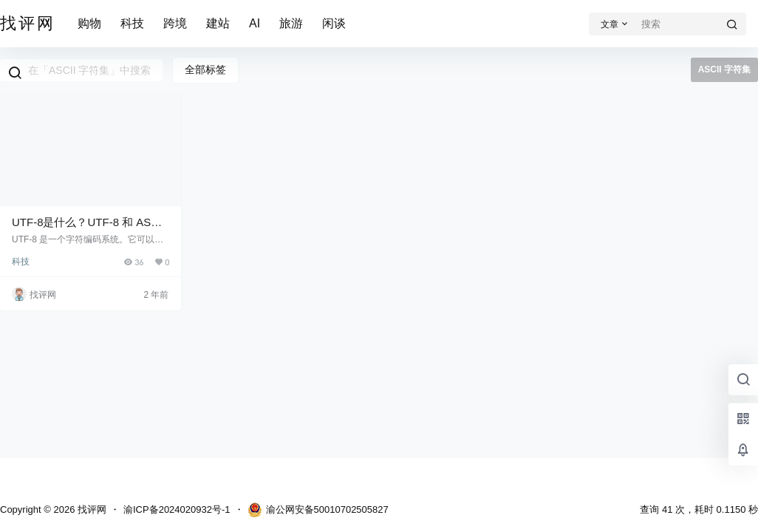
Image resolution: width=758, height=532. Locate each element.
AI (255, 23)
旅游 (291, 23)
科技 (132, 23)
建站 (218, 23)
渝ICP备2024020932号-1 (177, 509)
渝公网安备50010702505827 (318, 510)
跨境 (175, 23)
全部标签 (205, 69)
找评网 (91, 509)
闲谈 (334, 23)
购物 (89, 23)
